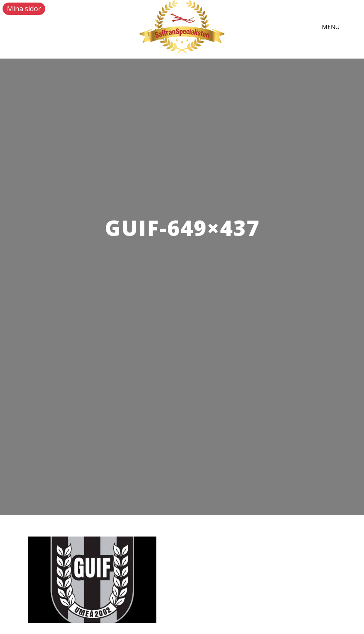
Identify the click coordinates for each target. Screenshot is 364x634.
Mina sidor (24, 9)
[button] (331, 27)
